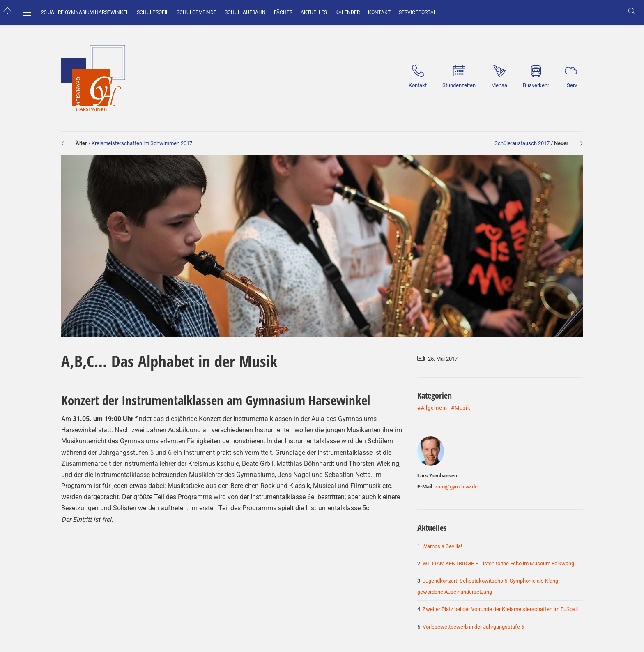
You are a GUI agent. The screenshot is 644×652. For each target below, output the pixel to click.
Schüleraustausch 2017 (522, 143)
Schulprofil (153, 12)
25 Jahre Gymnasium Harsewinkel (85, 12)
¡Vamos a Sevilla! (442, 546)
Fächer (283, 12)
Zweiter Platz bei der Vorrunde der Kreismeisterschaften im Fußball (500, 609)
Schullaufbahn (245, 12)
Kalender (347, 12)
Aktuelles (314, 12)
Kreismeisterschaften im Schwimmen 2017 (142, 143)
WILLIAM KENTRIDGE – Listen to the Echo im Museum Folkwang (498, 563)
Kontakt (379, 12)
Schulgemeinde (197, 12)
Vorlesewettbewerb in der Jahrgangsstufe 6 (473, 627)
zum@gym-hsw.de (456, 487)
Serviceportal (417, 12)
